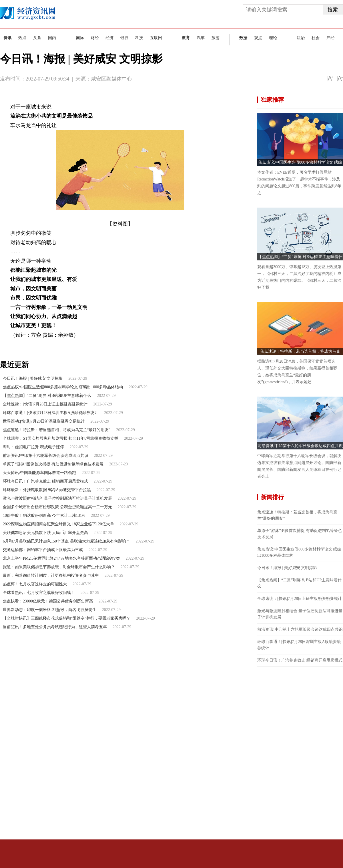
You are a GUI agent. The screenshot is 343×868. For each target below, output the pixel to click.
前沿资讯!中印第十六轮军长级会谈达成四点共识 (46, 456)
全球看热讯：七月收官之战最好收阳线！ (39, 593)
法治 (301, 38)
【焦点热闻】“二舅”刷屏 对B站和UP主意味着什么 (47, 396)
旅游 (216, 38)
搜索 (333, 10)
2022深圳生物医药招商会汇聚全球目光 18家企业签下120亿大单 (58, 524)
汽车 (201, 38)
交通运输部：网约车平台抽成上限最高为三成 (43, 550)
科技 (139, 38)
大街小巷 (40, 344)
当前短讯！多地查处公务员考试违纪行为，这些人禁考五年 (55, 627)
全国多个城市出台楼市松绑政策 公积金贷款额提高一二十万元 (57, 507)
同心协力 (57, 344)
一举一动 (75, 344)
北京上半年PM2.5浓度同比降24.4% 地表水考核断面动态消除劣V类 (61, 558)
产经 (330, 38)
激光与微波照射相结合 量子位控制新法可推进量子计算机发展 (57, 498)
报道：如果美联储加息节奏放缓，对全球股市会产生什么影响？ (59, 567)
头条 (37, 38)
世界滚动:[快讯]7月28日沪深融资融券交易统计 (44, 421)
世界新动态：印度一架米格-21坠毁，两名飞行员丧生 (50, 610)
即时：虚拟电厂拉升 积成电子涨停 (33, 447)
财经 (95, 38)
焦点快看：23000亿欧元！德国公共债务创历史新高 (48, 601)
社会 (316, 38)
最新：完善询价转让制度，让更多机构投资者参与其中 (51, 575)
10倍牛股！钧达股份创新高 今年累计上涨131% (44, 516)
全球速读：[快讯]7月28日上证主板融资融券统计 (45, 404)
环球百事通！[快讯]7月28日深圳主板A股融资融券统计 (51, 413)
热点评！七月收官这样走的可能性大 (35, 584)
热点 (22, 38)
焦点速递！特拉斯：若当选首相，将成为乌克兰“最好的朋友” (57, 430)
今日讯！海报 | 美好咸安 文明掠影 (33, 378)
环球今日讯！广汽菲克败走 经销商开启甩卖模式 (45, 481)
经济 (109, 38)
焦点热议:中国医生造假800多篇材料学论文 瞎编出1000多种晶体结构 (63, 387)
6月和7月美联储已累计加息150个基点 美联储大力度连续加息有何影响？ (66, 541)
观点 (258, 38)
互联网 (156, 38)
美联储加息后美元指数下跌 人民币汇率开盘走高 (45, 533)
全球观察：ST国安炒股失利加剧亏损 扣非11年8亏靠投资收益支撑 (61, 438)
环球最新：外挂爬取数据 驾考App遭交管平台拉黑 (47, 490)
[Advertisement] (292, 752)
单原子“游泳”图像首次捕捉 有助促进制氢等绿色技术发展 (53, 464)
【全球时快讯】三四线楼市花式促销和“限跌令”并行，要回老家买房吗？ (67, 618)
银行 (124, 38)
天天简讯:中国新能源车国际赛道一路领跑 (39, 473)
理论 (273, 38)
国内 (52, 38)
